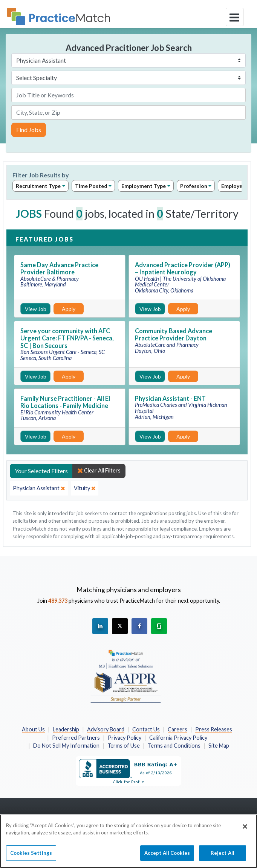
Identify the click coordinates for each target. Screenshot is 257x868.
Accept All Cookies (167, 857)
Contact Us (146, 729)
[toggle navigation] (235, 17)
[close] (39, 488)
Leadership (66, 729)
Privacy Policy (125, 738)
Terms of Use (124, 746)
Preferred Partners (76, 738)
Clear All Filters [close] (99, 471)
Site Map (219, 746)
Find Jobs (29, 130)
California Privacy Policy (178, 738)
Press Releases (214, 729)
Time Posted (91, 186)
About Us (33, 729)
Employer (233, 186)
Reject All (223, 857)
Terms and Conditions (174, 746)
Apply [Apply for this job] (69, 309)
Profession (194, 186)
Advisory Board (106, 729)
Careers (177, 729)
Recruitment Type (38, 186)
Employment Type (144, 186)
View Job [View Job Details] (36, 309)
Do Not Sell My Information (66, 746)
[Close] (245, 831)
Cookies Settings (31, 857)
